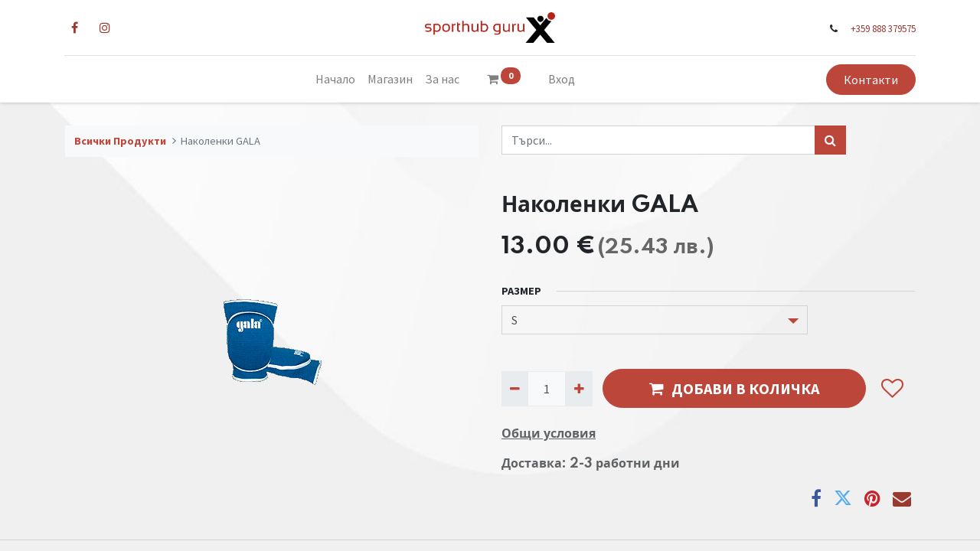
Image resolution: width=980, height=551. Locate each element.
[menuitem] (335, 79)
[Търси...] (830, 140)
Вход (562, 79)
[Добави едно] (578, 389)
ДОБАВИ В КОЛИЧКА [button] (734, 388)
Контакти (870, 80)
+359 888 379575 (882, 28)
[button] (892, 389)
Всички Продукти (120, 141)
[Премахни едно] (515, 389)
